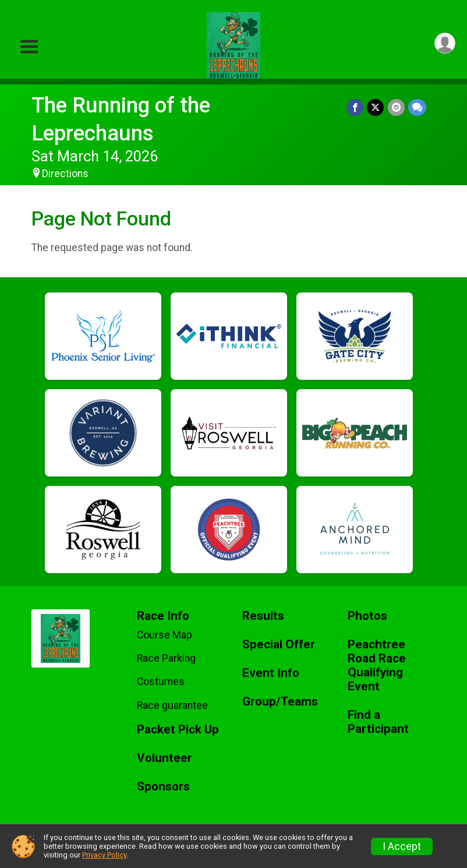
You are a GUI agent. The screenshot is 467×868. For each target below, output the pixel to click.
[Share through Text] (417, 107)
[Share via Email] (396, 107)
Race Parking (166, 658)
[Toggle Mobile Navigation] (29, 47)
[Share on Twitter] (376, 107)
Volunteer (164, 758)
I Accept (402, 846)
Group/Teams (280, 702)
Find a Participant (378, 722)
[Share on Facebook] (355, 107)
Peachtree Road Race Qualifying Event (377, 666)
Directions (65, 174)
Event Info (271, 673)
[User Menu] (445, 43)
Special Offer (279, 645)
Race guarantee (172, 705)
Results (263, 616)
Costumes (161, 682)
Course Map (164, 635)
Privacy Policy (104, 855)
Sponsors (163, 787)
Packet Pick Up (178, 730)
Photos (367, 616)
